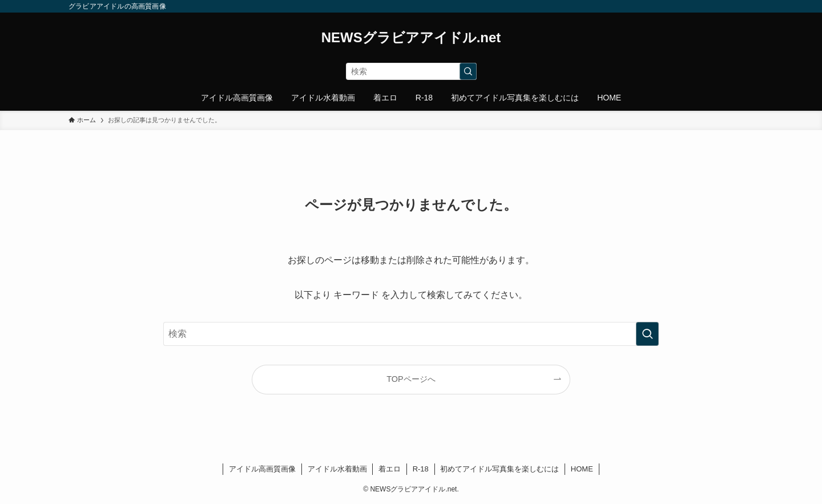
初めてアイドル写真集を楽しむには (499, 469)
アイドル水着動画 (337, 469)
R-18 (421, 469)
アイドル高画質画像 (262, 469)
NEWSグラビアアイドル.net (411, 38)
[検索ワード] (411, 71)
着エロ (390, 469)
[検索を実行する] (468, 71)
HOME (582, 469)
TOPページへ (411, 379)
